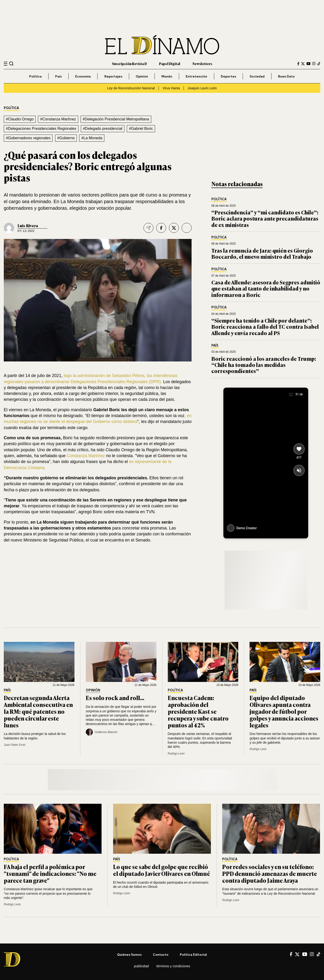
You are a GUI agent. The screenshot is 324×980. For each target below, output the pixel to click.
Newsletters (202, 64)
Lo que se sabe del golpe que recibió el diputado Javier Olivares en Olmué (162, 870)
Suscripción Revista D (129, 64)
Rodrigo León (176, 754)
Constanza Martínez (85, 456)
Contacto (161, 954)
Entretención (196, 76)
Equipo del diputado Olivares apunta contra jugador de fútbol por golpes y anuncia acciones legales (284, 711)
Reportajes (113, 76)
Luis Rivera (28, 226)
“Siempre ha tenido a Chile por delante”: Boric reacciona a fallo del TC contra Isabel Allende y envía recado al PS (265, 327)
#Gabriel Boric (141, 129)
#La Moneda (92, 138)
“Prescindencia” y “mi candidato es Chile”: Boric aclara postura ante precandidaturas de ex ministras (265, 218)
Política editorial (193, 954)
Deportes (228, 76)
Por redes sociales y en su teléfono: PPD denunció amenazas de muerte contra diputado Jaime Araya (270, 873)
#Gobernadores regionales (28, 138)
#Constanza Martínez (58, 119)
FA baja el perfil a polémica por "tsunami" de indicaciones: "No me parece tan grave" (50, 873)
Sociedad (257, 76)
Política (35, 76)
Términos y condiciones (173, 966)
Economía (83, 76)
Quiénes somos (129, 954)
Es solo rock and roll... (115, 698)
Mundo (167, 76)
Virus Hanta (171, 88)
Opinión (142, 76)
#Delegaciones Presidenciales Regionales (41, 129)
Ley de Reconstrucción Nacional (131, 88)
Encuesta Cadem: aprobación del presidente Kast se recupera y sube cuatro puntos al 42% (198, 711)
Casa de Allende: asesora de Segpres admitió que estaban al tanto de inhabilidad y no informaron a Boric (266, 288)
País (58, 76)
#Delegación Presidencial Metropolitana (116, 119)
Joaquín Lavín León (202, 88)
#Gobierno (66, 138)
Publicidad (141, 966)
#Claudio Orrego (20, 119)
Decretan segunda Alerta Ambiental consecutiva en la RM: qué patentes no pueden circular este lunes (38, 711)
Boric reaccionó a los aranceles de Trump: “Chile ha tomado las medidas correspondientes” (264, 365)
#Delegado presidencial (103, 129)
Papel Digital (170, 64)
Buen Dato (286, 76)
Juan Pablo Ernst (14, 745)
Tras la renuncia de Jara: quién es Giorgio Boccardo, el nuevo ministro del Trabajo (262, 253)
